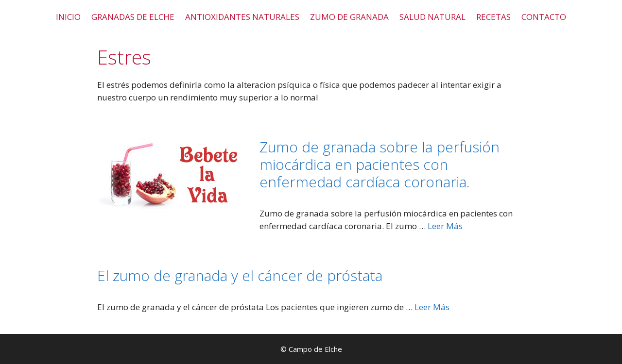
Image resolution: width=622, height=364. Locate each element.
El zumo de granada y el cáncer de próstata (240, 275)
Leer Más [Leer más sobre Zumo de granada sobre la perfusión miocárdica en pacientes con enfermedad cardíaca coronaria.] (445, 226)
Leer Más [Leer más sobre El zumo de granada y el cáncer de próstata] (432, 307)
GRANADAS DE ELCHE (133, 17)
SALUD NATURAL (432, 17)
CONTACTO (544, 17)
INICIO (68, 17)
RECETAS (493, 17)
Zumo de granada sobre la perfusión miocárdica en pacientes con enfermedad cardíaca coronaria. (380, 164)
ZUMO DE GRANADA (349, 17)
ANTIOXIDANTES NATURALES (242, 17)
